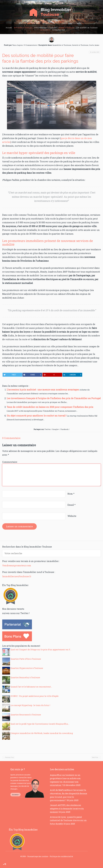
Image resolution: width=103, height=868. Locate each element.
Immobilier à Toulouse (23, 28)
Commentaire (10, 462)
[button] (5, 864)
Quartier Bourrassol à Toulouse (26, 715)
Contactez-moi (58, 30)
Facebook (64, 429)
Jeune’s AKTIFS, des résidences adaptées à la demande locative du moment (67, 809)
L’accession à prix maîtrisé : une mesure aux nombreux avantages (43, 390)
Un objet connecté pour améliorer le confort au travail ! (37, 416)
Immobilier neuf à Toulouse (45, 28)
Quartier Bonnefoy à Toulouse (25, 677)
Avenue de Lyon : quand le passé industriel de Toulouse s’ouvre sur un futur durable (68, 820)
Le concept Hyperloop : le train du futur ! (30, 705)
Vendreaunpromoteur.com (17, 565)
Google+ (56, 429)
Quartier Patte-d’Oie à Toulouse (26, 659)
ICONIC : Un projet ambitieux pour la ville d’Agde (35, 696)
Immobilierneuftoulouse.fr (17, 576)
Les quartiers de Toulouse (87, 28)
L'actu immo (94, 45)
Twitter (48, 429)
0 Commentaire (31, 45)
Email (72, 505)
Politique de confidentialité (61, 856)
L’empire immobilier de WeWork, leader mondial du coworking (42, 733)
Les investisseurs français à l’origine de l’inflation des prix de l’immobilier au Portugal (54, 398)
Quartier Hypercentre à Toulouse (27, 668)
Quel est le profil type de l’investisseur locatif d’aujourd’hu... (40, 724)
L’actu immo (45, 30)
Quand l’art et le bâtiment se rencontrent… (31, 687)
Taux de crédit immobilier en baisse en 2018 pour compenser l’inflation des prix (50, 407)
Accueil (9, 28)
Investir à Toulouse (66, 28)
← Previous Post (9, 757)
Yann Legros (17, 45)
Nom (71, 494)
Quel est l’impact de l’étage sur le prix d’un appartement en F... (41, 650)
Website (72, 516)
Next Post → (96, 757)
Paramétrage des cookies (38, 856)
